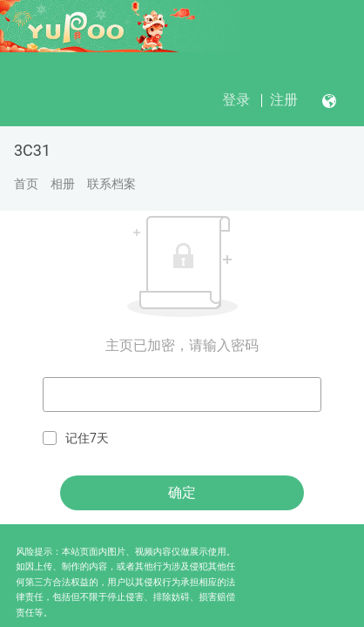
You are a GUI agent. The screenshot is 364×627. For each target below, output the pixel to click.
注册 (284, 100)
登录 (236, 100)
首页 (26, 184)
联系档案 (111, 184)
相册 (63, 184)
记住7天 (76, 438)
